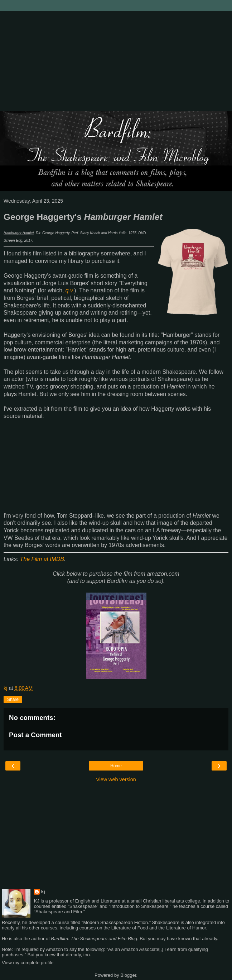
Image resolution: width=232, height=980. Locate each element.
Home (116, 766)
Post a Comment (35, 735)
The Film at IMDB (42, 559)
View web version (116, 779)
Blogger (128, 975)
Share (13, 699)
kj (43, 892)
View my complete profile (28, 963)
